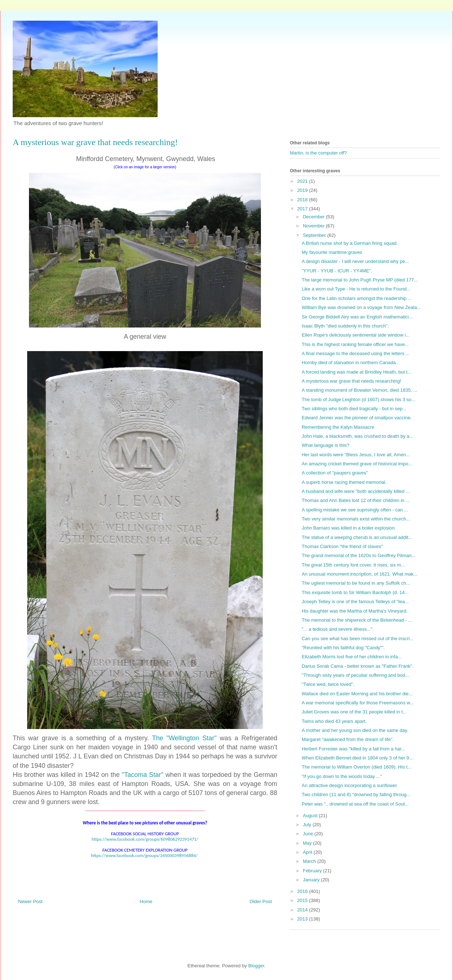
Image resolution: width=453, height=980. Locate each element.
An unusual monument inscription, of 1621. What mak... (359, 574)
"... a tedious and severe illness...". (338, 629)
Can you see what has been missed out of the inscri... (358, 639)
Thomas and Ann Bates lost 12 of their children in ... (356, 500)
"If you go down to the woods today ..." (342, 776)
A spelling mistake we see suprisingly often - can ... (355, 510)
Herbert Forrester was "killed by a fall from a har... (353, 749)
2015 (303, 900)
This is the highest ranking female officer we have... (355, 344)
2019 (303, 190)
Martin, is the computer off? (318, 153)
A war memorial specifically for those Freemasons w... (358, 703)
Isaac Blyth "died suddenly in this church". (345, 326)
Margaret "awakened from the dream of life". (348, 739)
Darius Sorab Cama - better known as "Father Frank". (357, 666)
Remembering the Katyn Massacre (338, 427)
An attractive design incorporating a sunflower (349, 785)
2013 (303, 919)
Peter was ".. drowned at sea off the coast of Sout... (355, 804)
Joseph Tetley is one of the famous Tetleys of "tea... (355, 602)
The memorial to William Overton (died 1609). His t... (356, 767)
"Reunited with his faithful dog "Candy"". (343, 648)
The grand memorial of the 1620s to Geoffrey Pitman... (358, 555)
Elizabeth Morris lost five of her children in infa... (352, 657)
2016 (303, 891)
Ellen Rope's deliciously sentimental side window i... (356, 335)
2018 (303, 200)
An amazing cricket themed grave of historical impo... (357, 464)
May (308, 843)
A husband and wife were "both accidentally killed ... (356, 491)
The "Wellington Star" (184, 738)
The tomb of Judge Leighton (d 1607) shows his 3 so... (358, 400)
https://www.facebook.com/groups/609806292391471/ (145, 839)
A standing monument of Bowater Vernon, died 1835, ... (359, 390)
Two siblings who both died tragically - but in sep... (354, 409)
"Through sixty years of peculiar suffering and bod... (355, 675)
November (315, 226)
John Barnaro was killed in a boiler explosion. (349, 528)
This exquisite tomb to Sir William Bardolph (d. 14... (355, 592)
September (315, 235)
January (312, 880)
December (315, 217)
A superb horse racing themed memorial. (344, 482)
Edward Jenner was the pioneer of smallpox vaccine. (357, 418)
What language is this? (325, 445)
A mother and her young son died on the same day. (355, 730)
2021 (303, 181)
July (308, 825)
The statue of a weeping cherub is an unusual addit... (357, 537)
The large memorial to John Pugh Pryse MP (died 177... (360, 280)
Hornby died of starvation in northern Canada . (350, 363)
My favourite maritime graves (332, 252)
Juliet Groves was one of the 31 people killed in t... (354, 712)
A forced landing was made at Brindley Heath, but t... (356, 372)
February (313, 871)
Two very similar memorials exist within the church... (356, 519)
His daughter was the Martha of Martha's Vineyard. (354, 611)
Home (146, 901)
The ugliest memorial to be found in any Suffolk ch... (356, 583)
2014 (303, 910)
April (308, 852)
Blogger (256, 966)
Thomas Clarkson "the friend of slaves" (342, 546)
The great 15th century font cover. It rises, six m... (353, 565)
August (311, 816)
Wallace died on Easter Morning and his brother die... (357, 694)
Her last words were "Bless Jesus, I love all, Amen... (356, 455)
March (310, 861)
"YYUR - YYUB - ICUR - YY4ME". (337, 271)
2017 (303, 209)
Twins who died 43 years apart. (334, 721)
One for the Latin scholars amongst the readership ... (357, 298)
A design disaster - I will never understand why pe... (355, 261)
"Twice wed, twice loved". (328, 684)
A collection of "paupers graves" (335, 473)
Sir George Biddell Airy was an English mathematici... (357, 317)
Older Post (261, 901)
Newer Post (30, 901)
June (309, 834)
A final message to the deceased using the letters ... (356, 353)
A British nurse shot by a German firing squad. (350, 243)
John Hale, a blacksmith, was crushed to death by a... (357, 436)
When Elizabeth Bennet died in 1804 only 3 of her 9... (357, 758)
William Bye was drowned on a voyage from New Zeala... (361, 307)
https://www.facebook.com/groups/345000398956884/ (144, 855)
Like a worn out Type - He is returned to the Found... (356, 289)
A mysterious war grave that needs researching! (351, 381)
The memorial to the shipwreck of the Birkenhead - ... (357, 620)
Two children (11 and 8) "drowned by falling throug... (356, 794)
